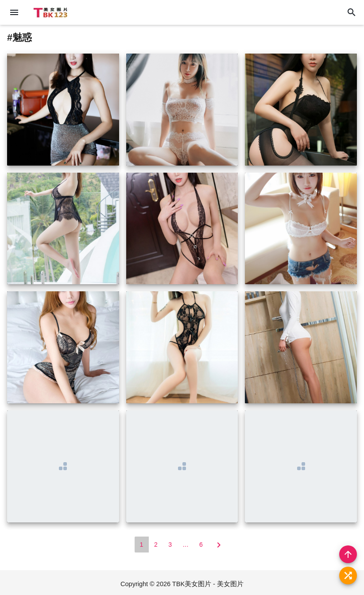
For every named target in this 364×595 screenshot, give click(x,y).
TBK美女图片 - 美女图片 (208, 584)
